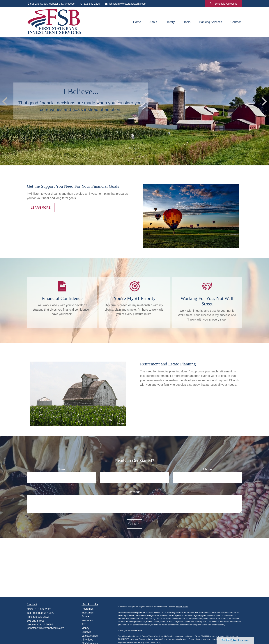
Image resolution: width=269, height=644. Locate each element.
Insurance (87, 620)
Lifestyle (86, 632)
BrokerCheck (182, 607)
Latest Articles (90, 636)
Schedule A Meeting (224, 4)
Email (134, 469)
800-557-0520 (46, 613)
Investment (88, 613)
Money (86, 628)
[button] (137, 22)
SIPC (127, 639)
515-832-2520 (90, 4)
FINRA (121, 639)
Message (135, 492)
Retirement (88, 609)
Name (62, 469)
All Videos (87, 640)
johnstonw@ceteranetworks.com (125, 4)
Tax (84, 624)
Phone (208, 469)
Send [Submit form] (134, 524)
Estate (85, 616)
